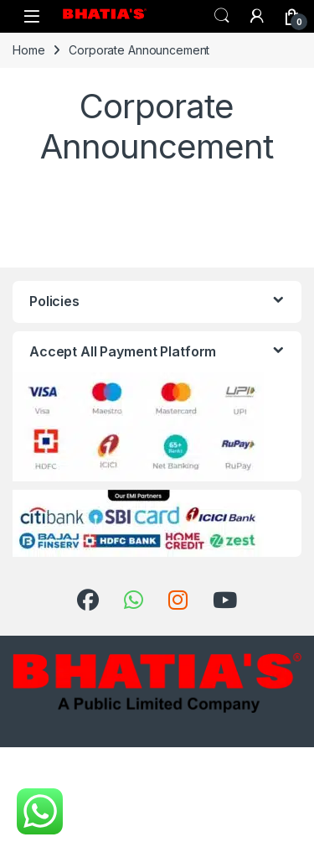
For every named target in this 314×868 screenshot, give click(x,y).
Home (28, 50)
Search (222, 16)
